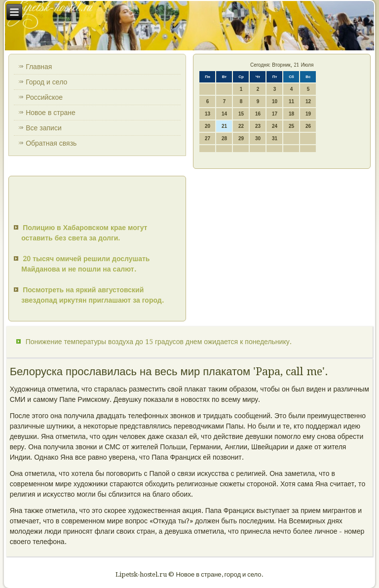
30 (258, 138)
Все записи (44, 128)
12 (308, 101)
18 (291, 114)
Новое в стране (51, 113)
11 (291, 101)
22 (241, 126)
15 (241, 114)
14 (224, 114)
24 (275, 126)
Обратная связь (51, 143)
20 (208, 126)
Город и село (46, 82)
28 (224, 138)
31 (275, 138)
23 (258, 126)
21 (224, 126)
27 (208, 138)
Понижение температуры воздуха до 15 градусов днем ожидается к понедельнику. (159, 342)
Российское (44, 97)
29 (241, 138)
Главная (39, 67)
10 (275, 101)
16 (258, 114)
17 (275, 114)
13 (208, 114)
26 (308, 126)
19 (308, 114)
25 (291, 126)
